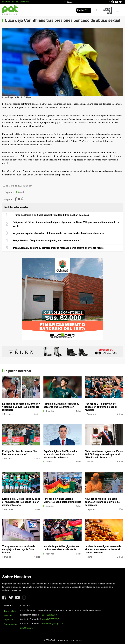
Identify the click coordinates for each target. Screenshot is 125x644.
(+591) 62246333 (48, 615)
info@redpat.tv (27, 628)
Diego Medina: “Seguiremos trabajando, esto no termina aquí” (47, 241)
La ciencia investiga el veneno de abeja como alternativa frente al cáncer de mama (103, 549)
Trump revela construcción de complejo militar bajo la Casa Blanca (19, 549)
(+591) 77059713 (51, 619)
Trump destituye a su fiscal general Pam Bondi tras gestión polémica (51, 215)
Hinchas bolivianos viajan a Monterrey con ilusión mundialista (62, 500)
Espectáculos (10, 624)
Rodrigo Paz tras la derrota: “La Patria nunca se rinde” (19, 453)
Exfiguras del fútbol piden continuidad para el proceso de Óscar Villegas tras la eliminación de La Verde (66, 224)
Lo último (6, 2)
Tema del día (10, 611)
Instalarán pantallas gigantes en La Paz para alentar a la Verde (61, 548)
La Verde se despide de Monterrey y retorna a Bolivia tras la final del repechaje (21, 407)
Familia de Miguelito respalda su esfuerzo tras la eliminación (61, 405)
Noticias (8, 615)
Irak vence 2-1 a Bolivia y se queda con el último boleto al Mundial (101, 407)
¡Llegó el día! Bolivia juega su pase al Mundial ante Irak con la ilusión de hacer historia (21, 502)
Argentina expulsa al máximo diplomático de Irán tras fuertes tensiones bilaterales (59, 233)
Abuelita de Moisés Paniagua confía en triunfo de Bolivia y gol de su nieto (103, 502)
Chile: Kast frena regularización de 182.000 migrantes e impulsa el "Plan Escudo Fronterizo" (104, 454)
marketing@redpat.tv (52, 624)
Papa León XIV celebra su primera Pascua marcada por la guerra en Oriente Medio (58, 248)
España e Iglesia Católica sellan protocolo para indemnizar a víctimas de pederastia (61, 454)
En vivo (82, 10)
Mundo (22, 192)
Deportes (9, 192)
